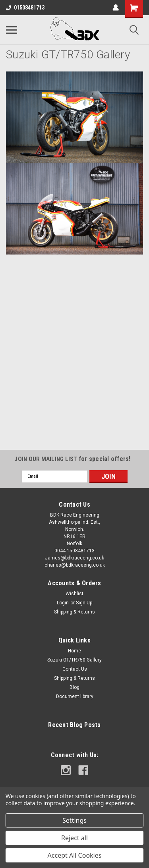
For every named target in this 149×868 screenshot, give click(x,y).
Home (74, 651)
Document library (75, 696)
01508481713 (25, 8)
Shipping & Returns (74, 612)
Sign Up (84, 603)
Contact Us (75, 669)
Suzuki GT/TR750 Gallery (74, 660)
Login (63, 603)
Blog (74, 687)
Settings (74, 820)
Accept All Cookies (75, 855)
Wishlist (74, 594)
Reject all (74, 838)
